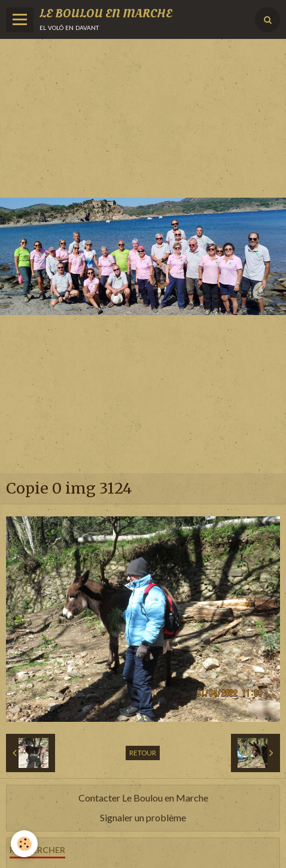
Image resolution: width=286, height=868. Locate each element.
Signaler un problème (143, 817)
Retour (143, 753)
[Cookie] (24, 844)
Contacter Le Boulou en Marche (143, 798)
